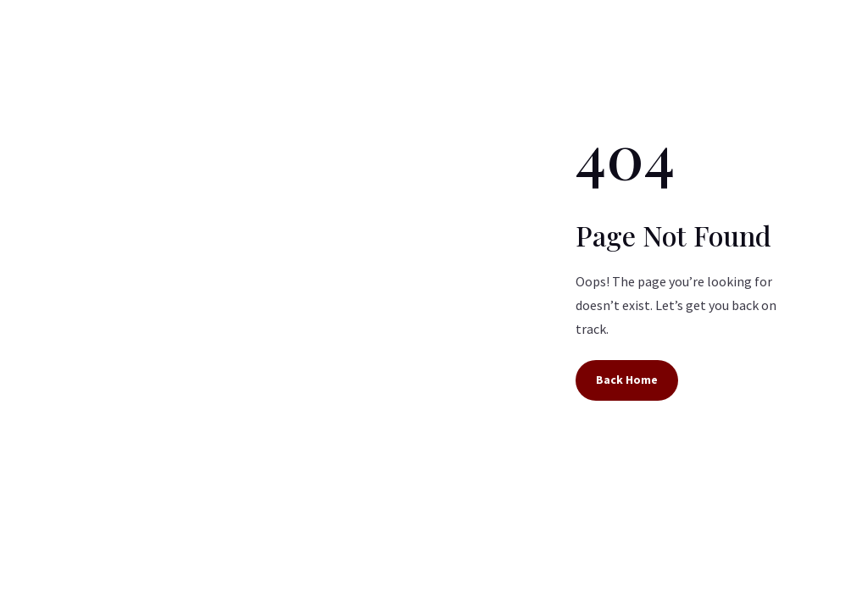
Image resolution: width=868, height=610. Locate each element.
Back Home (627, 380)
